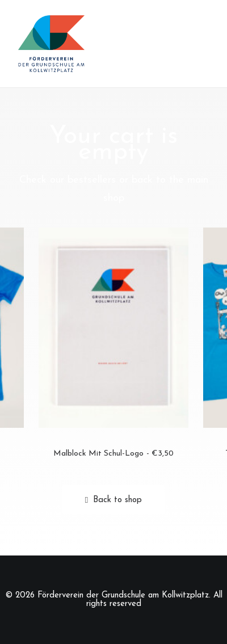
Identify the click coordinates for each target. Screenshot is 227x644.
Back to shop (113, 500)
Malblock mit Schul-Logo (113, 454)
